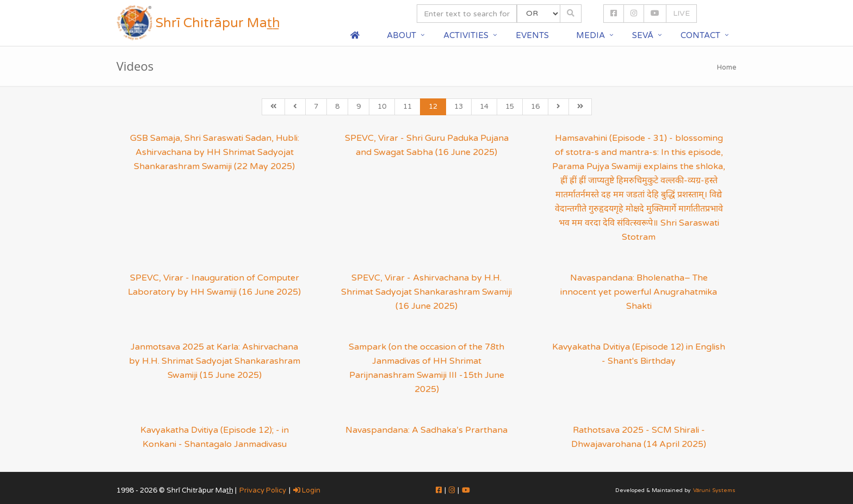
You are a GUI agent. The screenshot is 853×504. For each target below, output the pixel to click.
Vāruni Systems (714, 490)
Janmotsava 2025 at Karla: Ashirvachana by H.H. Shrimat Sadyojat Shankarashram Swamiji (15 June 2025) (215, 361)
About (401, 35)
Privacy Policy (263, 490)
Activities (466, 35)
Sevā (643, 35)
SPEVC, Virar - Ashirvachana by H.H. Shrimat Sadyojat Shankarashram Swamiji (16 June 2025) (426, 292)
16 (535, 107)
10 (382, 107)
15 (510, 107)
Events (532, 35)
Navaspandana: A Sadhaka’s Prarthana (426, 430)
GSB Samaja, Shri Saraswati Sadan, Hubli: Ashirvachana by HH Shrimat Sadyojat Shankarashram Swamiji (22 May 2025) (215, 152)
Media (591, 35)
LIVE (681, 13)
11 (407, 107)
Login (307, 490)
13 (459, 107)
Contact (700, 35)
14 (484, 107)
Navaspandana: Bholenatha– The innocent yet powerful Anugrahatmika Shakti (639, 292)
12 (433, 107)
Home (727, 67)
